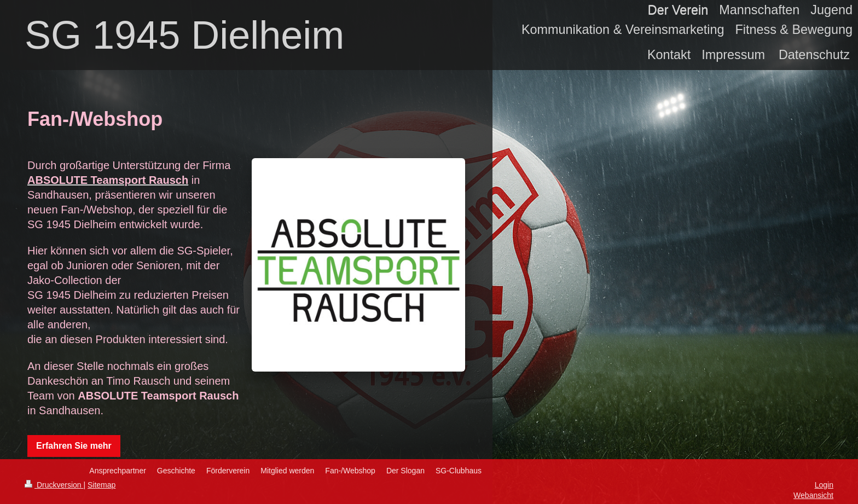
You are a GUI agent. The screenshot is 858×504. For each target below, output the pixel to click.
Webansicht (813, 495)
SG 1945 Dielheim (184, 35)
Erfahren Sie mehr (74, 446)
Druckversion (54, 485)
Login (824, 485)
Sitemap (102, 485)
